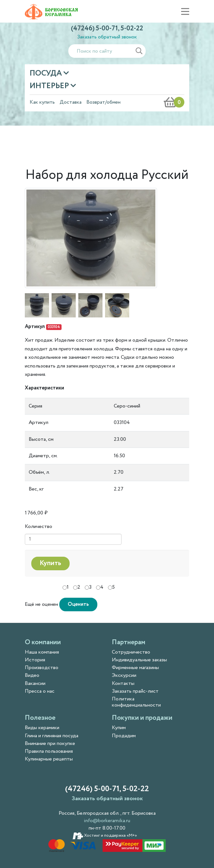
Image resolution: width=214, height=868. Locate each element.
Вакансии (35, 683)
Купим (119, 728)
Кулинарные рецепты (49, 759)
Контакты (123, 683)
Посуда (47, 73)
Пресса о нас (40, 691)
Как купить (42, 102)
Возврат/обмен (103, 102)
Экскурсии (124, 675)
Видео (32, 675)
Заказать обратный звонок (107, 37)
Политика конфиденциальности (136, 702)
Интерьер (50, 86)
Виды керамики (42, 728)
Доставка (71, 102)
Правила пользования (49, 751)
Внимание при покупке (50, 744)
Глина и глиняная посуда (52, 736)
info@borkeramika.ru (107, 821)
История (35, 660)
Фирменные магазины (135, 668)
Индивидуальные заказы (139, 660)
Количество (39, 527)
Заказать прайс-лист (135, 691)
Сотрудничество (131, 652)
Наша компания (42, 652)
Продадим (124, 736)
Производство (42, 668)
